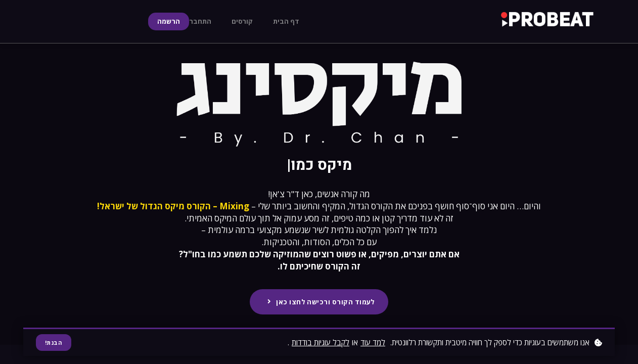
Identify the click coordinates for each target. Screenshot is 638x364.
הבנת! (54, 342)
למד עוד (373, 342)
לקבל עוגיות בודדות (321, 342)
